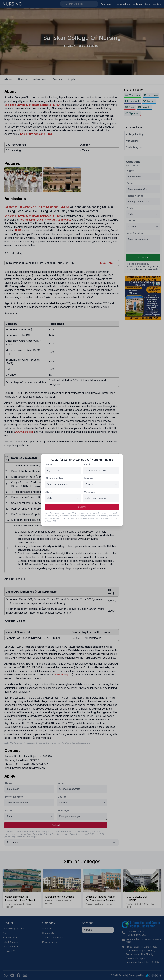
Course (88, 478)
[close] (119, 458)
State (49, 492)
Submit (82, 507)
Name (49, 464)
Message (89, 492)
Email (87, 464)
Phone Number (54, 478)
